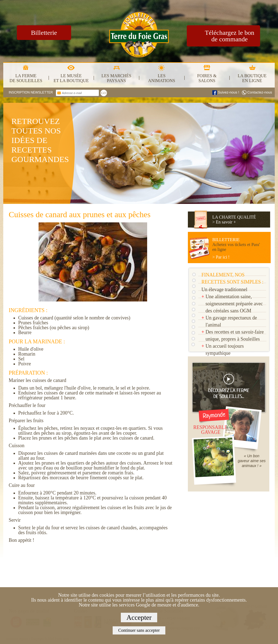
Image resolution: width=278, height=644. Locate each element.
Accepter (139, 617)
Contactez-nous (260, 92)
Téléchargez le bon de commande (229, 36)
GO (104, 93)
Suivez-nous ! (228, 92)
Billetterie (44, 33)
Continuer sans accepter (139, 630)
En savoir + (226, 222)
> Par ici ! (221, 257)
